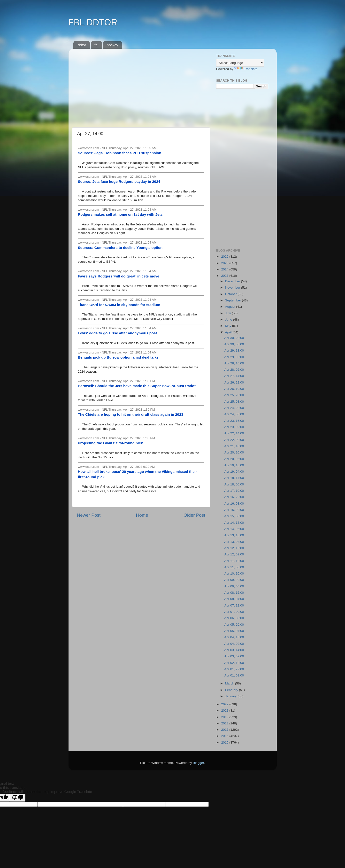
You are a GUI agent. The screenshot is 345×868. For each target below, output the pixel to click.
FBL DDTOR (93, 22)
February (232, 690)
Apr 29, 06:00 (234, 357)
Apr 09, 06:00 (234, 586)
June (229, 319)
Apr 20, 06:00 (234, 459)
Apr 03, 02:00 (234, 656)
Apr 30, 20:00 (234, 338)
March (230, 683)
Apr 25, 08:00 (234, 402)
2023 (225, 276)
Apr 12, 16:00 (234, 548)
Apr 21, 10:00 (234, 446)
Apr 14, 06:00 (234, 529)
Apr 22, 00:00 (234, 440)
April (229, 332)
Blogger (199, 763)
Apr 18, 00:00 (234, 484)
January (231, 696)
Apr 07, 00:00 (234, 612)
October (231, 294)
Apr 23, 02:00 (234, 427)
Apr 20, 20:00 (234, 452)
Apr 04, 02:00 (234, 644)
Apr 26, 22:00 (234, 382)
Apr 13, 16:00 (234, 535)
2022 (225, 704)
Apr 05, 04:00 (234, 631)
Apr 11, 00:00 (234, 567)
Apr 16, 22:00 (234, 497)
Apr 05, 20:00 (234, 625)
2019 (225, 717)
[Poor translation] (18, 798)
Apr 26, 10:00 (234, 389)
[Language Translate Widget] (240, 63)
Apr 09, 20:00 (234, 580)
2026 (225, 257)
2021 (225, 711)
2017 (225, 730)
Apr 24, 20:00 (234, 408)
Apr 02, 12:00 (234, 663)
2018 (225, 723)
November (233, 288)
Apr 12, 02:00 (234, 554)
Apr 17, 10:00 (234, 491)
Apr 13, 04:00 (234, 542)
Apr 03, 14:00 (234, 650)
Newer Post (89, 515)
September (234, 300)
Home (142, 515)
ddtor (82, 45)
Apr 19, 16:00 (234, 465)
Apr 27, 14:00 (234, 376)
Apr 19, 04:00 (234, 472)
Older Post (194, 515)
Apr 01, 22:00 (234, 669)
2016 (225, 736)
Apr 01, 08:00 (234, 675)
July (229, 313)
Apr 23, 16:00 (234, 421)
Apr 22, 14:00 (234, 433)
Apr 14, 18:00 (234, 523)
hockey (113, 45)
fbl (96, 45)
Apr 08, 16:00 (234, 593)
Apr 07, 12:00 (234, 605)
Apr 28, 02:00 (234, 370)
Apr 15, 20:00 (234, 510)
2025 (225, 263)
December (233, 281)
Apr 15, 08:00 (234, 516)
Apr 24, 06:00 (234, 414)
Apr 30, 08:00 (234, 344)
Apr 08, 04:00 (234, 599)
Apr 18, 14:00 (234, 478)
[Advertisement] (141, 86)
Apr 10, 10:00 (234, 573)
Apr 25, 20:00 (234, 395)
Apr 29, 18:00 (234, 350)
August (231, 307)
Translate (246, 69)
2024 (225, 269)
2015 (225, 742)
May (229, 326)
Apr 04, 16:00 (234, 637)
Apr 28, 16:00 (234, 363)
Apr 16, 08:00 (234, 503)
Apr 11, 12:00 (234, 561)
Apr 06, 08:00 (234, 618)
